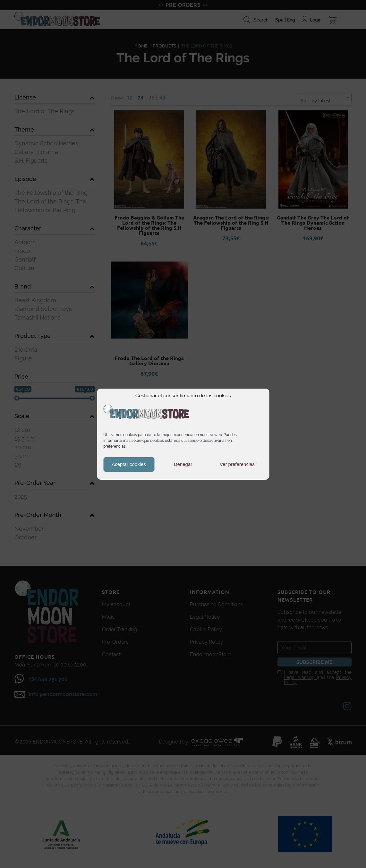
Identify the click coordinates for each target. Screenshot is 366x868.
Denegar (183, 464)
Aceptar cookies (129, 464)
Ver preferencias (237, 464)
